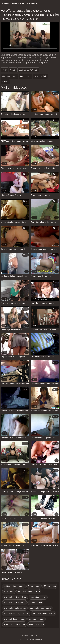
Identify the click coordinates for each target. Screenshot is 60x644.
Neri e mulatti (40, 76)
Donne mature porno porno (19, 3)
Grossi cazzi (26, 76)
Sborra (5, 82)
